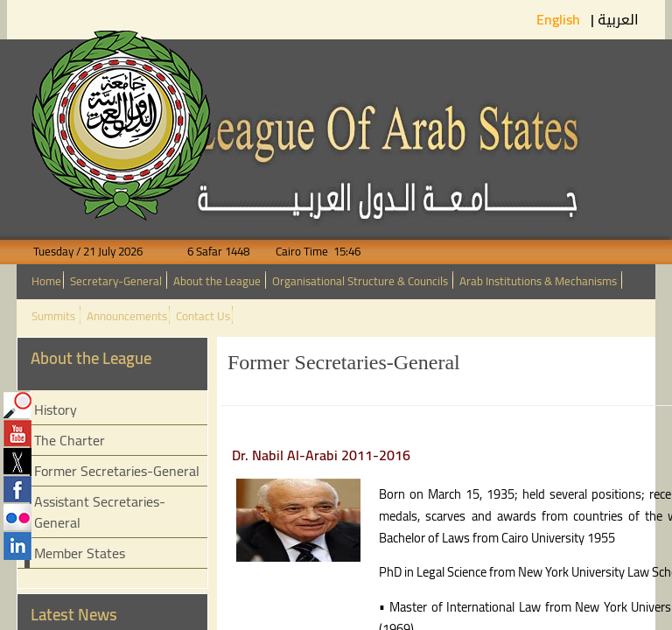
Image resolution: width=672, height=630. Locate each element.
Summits (53, 316)
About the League (217, 281)
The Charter (70, 440)
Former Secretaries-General (117, 471)
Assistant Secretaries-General (100, 512)
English (560, 19)
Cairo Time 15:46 (306, 252)
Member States (80, 553)
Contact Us (203, 316)
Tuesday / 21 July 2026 (98, 252)
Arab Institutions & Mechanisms (538, 281)
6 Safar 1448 (208, 252)
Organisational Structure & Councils (360, 281)
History (56, 409)
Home (46, 281)
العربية (618, 20)
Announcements (127, 316)
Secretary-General (116, 281)
